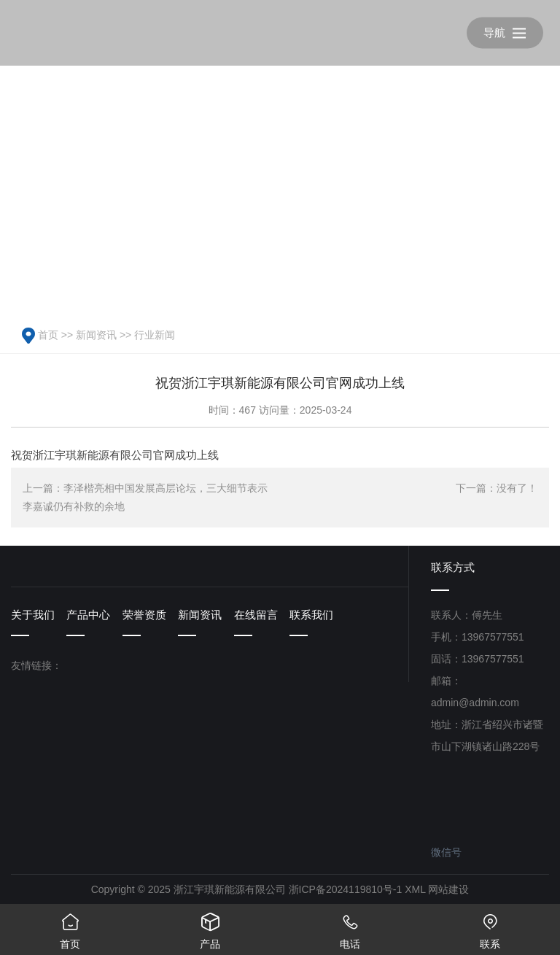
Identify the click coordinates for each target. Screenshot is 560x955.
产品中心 (88, 615)
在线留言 (256, 615)
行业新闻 (155, 335)
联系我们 (311, 615)
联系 (490, 927)
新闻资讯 (96, 335)
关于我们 (33, 615)
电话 (350, 927)
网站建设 (448, 889)
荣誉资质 (144, 615)
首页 (48, 335)
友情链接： (36, 665)
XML (415, 889)
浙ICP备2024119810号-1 (346, 889)
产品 (210, 927)
